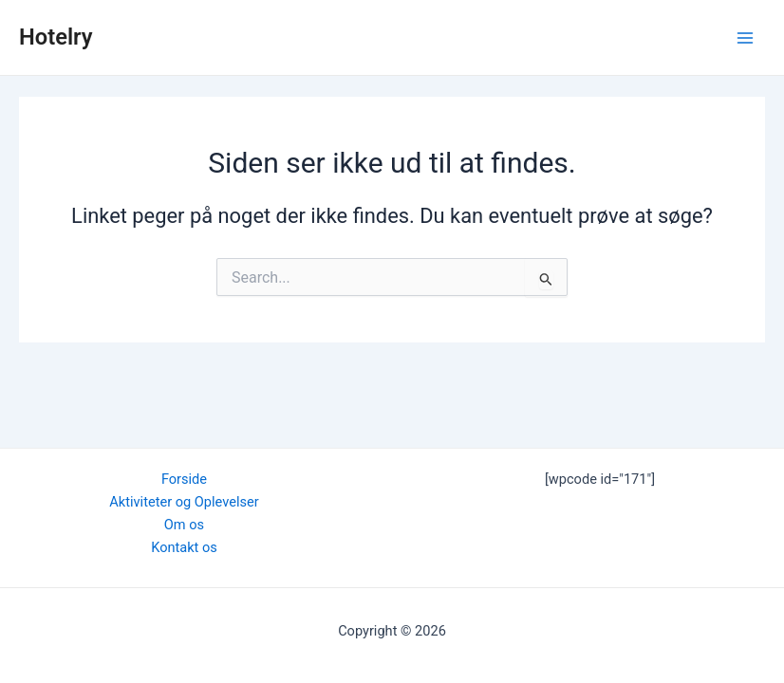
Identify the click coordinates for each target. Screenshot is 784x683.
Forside (184, 479)
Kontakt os (184, 547)
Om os (184, 525)
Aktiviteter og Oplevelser (184, 502)
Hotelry (56, 37)
